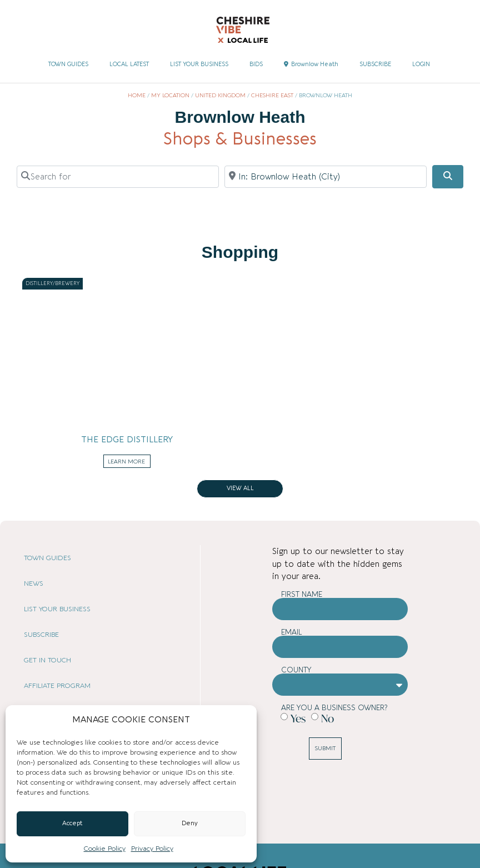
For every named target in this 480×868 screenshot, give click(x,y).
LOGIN (421, 64)
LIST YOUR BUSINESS (199, 64)
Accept (72, 823)
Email (292, 632)
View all (240, 488)
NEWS (34, 583)
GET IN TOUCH (47, 660)
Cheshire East (272, 96)
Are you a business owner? (334, 708)
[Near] (326, 177)
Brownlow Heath (311, 64)
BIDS (256, 64)
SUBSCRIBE (375, 64)
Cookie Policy (105, 849)
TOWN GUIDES (68, 64)
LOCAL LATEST (129, 64)
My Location (170, 96)
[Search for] (118, 177)
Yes (298, 718)
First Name (302, 594)
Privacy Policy (152, 849)
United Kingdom (220, 96)
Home (137, 96)
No (327, 718)
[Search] (448, 177)
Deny (190, 823)
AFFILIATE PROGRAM (57, 686)
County (296, 670)
